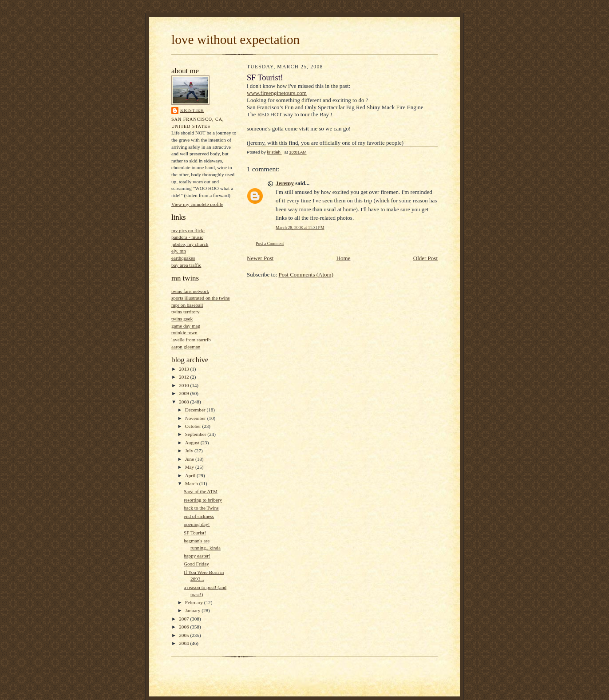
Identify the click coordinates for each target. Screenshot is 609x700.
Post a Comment (270, 243)
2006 (184, 627)
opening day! (197, 524)
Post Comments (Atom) (306, 275)
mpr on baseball (187, 305)
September (196, 434)
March (192, 483)
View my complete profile (197, 204)
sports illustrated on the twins (201, 298)
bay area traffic (186, 265)
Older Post (425, 258)
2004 (184, 643)
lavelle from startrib (191, 340)
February (195, 602)
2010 (184, 385)
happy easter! (197, 556)
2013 (184, 369)
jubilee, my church (190, 244)
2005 (184, 635)
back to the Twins (201, 508)
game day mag (186, 326)
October (194, 426)
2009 (184, 393)
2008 (184, 402)
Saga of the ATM (201, 491)
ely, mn (179, 251)
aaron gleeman (186, 347)
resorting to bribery (203, 500)
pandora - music (187, 237)
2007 (184, 619)
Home (344, 258)
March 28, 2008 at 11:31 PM (300, 227)
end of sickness (199, 516)
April (191, 475)
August (193, 443)
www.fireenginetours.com (277, 93)
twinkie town (184, 332)
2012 (184, 377)
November (196, 418)
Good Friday (196, 564)
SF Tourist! (195, 533)
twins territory (186, 312)
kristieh (192, 110)
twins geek (182, 319)
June (190, 459)
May (190, 467)
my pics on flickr (188, 230)
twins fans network (190, 291)
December (196, 410)
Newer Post (260, 258)
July (190, 451)
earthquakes (183, 258)
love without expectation (235, 40)
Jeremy (285, 183)
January (194, 610)
